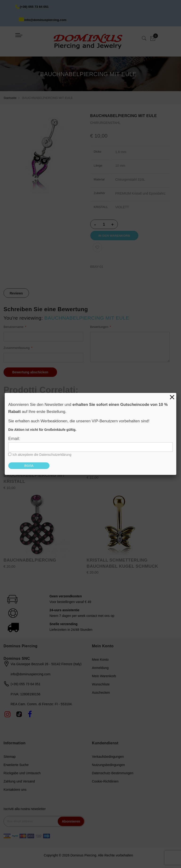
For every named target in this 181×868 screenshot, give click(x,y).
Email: (14, 439)
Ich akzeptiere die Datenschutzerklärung (42, 455)
